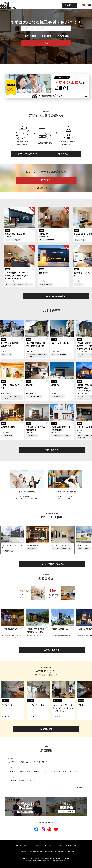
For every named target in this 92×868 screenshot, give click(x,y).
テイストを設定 (29, 36)
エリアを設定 (63, 36)
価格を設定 (46, 36)
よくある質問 (58, 846)
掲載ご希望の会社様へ (36, 852)
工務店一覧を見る (52, 650)
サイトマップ (72, 852)
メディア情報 (47, 846)
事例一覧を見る (52, 450)
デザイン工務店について (28, 154)
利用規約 (62, 852)
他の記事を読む (46, 729)
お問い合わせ (22, 852)
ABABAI (67, 858)
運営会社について (71, 846)
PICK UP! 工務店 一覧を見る (52, 564)
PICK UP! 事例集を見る (56, 296)
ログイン (46, 180)
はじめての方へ (64, 154)
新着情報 (38, 846)
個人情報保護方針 (51, 852)
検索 (46, 43)
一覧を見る (80, 788)
